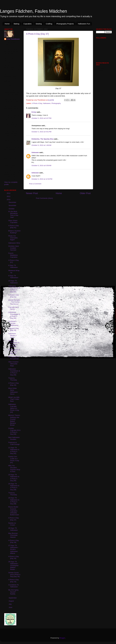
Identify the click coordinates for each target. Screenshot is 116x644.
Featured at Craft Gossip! (14, 443)
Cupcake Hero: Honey (14, 308)
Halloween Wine (14, 243)
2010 (9, 200)
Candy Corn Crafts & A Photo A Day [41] (14, 460)
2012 (9, 193)
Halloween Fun (84, 24)
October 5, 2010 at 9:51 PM (41, 132)
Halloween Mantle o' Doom (13, 336)
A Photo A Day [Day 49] (14, 329)
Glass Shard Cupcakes (13, 221)
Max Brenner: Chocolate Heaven (13, 535)
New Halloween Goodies (14, 438)
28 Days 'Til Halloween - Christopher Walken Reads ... (14, 566)
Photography (56, 103)
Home (7, 24)
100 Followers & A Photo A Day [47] (14, 352)
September (13, 598)
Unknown (35, 152)
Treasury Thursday (13, 379)
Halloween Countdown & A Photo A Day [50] (14, 315)
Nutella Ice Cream (12, 524)
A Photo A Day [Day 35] (14, 557)
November (13, 205)
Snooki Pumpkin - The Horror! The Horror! (14, 302)
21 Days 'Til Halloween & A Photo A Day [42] (14, 451)
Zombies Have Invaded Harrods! (14, 248)
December (13, 202)
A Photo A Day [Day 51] (14, 296)
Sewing (39, 24)
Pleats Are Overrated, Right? (13, 238)
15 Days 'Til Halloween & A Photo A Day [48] (14, 344)
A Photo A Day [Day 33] (14, 581)
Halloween (47, 103)
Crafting (49, 24)
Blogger (62, 638)
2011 (9, 196)
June (11, 607)
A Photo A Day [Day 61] (14, 227)
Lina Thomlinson (13, 39)
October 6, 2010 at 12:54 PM (42, 179)
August (11, 601)
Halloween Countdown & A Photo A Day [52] (14, 289)
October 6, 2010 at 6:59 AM (41, 165)
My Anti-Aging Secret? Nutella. (13, 592)
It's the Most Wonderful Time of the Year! (13, 214)
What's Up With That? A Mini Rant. (14, 399)
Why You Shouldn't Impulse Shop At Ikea (14, 469)
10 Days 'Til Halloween (13, 282)
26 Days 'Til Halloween (13, 529)
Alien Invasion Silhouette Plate (13, 364)
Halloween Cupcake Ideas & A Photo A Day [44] (14, 408)
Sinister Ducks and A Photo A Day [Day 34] (14, 575)
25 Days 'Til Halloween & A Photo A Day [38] (14, 501)
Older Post (85, 193)
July (10, 604)
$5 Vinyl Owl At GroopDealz (14, 358)
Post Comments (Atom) (44, 198)
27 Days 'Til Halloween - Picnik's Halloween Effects (14, 549)
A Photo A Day (37, 103)
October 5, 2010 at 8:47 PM (41, 118)
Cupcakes (27, 24)
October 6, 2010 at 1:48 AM (41, 145)
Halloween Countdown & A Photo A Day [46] (14, 372)
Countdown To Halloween (14, 586)
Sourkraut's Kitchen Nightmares (13, 323)
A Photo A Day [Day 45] (14, 384)
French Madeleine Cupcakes (13, 255)
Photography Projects (65, 24)
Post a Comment (35, 184)
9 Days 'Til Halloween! (13, 277)
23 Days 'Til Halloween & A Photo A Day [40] (14, 478)
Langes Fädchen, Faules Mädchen (33, 11)
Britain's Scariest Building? (14, 232)
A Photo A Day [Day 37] (37, 34)
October (12, 209)
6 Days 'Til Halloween (13, 266)
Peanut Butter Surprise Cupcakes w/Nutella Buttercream (14, 511)
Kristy (34, 112)
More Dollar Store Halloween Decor (13, 391)
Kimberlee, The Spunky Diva (43, 139)
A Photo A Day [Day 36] (14, 541)
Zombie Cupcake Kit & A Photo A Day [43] (14, 431)
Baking (17, 24)
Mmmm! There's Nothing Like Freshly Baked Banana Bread (14, 420)
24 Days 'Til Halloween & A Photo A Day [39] (14, 487)
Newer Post (32, 193)
